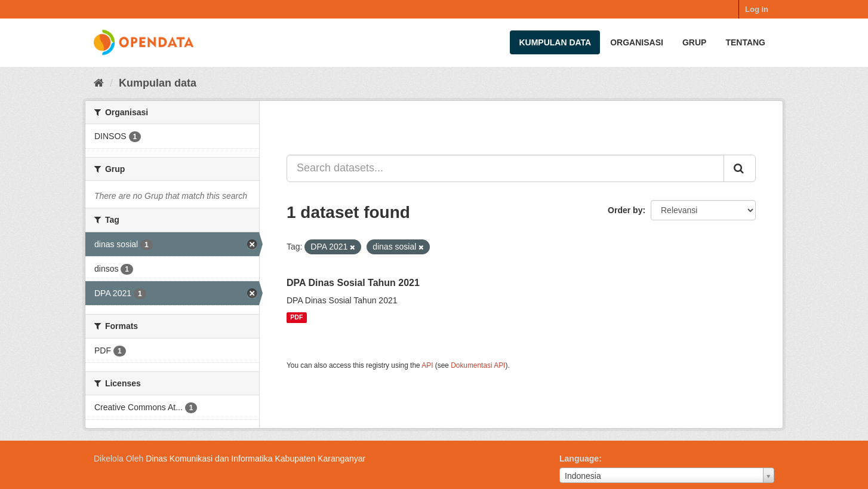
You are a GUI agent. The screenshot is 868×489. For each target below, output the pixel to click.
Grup (694, 42)
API (427, 365)
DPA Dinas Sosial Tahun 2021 (353, 283)
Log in (757, 9)
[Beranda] (99, 83)
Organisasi (637, 42)
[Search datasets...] (505, 168)
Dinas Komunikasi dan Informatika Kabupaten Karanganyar (256, 459)
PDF (296, 318)
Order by (625, 210)
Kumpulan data (555, 42)
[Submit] (740, 168)
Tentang (745, 42)
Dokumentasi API (478, 365)
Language (579, 459)
